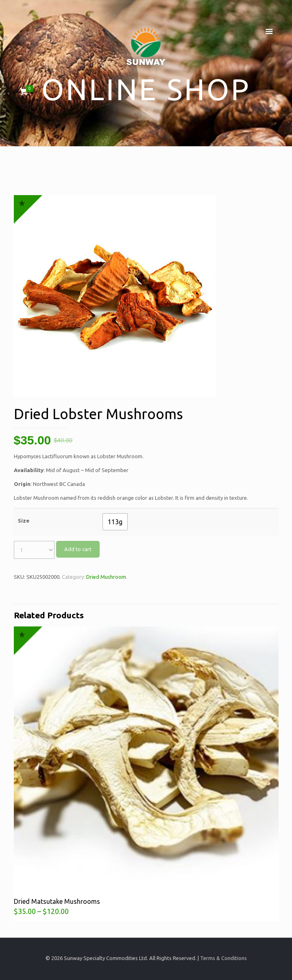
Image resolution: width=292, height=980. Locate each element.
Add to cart (78, 549)
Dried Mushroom (106, 577)
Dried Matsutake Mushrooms (57, 901)
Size (24, 521)
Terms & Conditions (223, 958)
